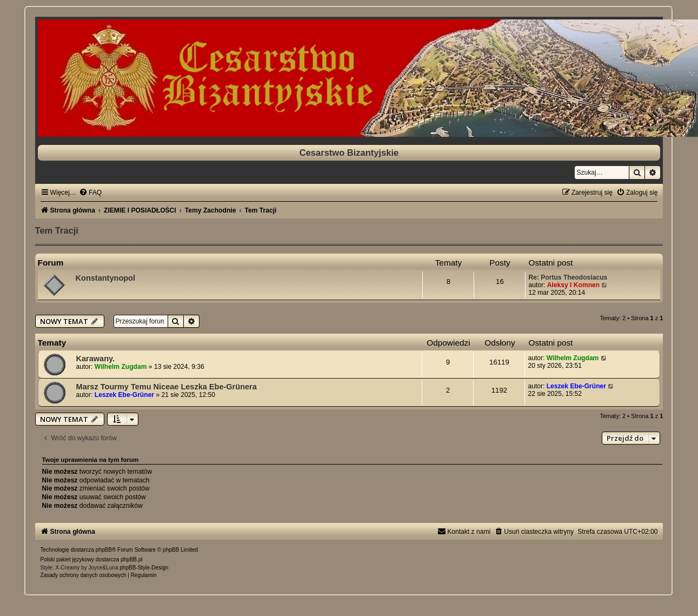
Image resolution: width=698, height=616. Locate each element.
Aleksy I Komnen (573, 285)
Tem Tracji (57, 230)
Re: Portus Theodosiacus (568, 277)
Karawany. (96, 359)
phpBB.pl (132, 559)
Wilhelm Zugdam (121, 367)
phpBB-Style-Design (144, 568)
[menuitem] (90, 193)
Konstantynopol (105, 278)
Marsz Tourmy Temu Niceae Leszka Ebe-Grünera (167, 387)
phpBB (104, 550)
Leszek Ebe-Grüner (124, 395)
